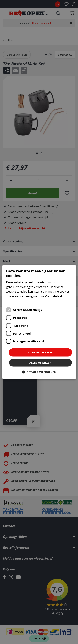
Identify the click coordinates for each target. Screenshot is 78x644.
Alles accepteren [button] (40, 352)
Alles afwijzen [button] (41, 363)
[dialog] (39, 322)
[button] (39, 372)
